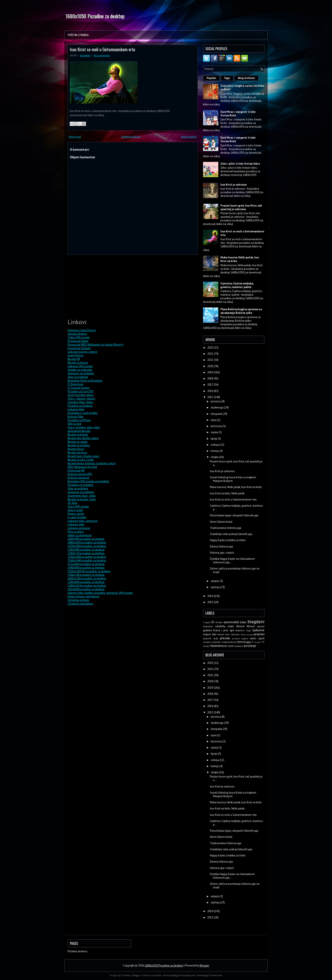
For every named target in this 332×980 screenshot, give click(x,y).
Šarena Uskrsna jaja (221, 547)
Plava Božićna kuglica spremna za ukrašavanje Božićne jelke (241, 311)
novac (243, 634)
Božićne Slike (75, 417)
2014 (211, 596)
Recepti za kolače (78, 363)
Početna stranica (78, 35)
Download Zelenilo (79, 348)
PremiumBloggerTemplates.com (179, 975)
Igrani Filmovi (75, 355)
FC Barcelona (75, 384)
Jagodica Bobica (77, 334)
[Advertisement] (99, 286)
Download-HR (76, 471)
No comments (102, 55)
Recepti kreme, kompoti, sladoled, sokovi (92, 463)
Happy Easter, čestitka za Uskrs (228, 540)
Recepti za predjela (79, 445)
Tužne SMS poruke (79, 337)
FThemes (126, 975)
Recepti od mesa (77, 453)
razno (253, 638)
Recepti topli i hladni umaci (83, 456)
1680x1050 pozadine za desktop (87, 542)
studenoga (217, 407)
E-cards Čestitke (77, 517)
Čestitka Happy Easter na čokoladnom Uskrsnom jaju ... (232, 561)
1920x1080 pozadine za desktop (87, 546)
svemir (207, 642)
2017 (210, 385)
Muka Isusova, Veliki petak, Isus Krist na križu (236, 487)
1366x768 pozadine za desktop (86, 575)
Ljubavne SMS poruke (80, 366)
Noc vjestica (233, 634)
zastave (239, 646)
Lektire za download (80, 535)
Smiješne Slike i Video (80, 402)
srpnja (215, 432)
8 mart (219, 622)
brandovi (208, 626)
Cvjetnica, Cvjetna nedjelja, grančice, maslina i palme (237, 285)
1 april (207, 622)
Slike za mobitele (78, 377)
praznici (259, 634)
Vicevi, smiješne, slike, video (84, 427)
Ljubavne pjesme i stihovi (82, 352)
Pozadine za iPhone (79, 420)
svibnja (215, 445)
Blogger (204, 966)
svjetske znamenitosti (224, 642)
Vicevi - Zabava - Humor (81, 399)
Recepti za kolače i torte (82, 499)
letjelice (240, 630)
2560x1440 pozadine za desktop (87, 560)
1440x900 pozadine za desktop (86, 568)
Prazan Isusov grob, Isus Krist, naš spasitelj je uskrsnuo (241, 207)
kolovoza (217, 426)
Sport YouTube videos (81, 395)
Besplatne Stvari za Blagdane (85, 381)
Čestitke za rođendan (80, 370)
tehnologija (244, 642)
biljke (243, 622)
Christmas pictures (78, 600)
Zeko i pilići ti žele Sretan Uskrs (240, 164)
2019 (211, 372)
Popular (211, 78)
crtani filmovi (236, 626)
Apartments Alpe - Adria (82, 496)
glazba (261, 626)
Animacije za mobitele (81, 373)
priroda (225, 638)
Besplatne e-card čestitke (83, 413)
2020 (211, 366)
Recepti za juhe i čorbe (81, 460)
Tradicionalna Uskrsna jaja (225, 528)
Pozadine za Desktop (80, 406)
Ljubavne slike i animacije (83, 521)
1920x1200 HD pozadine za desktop (89, 571)
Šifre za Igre (74, 424)
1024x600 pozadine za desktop (86, 589)
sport (261, 638)
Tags (227, 78)
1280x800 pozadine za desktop (86, 582)
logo (249, 630)
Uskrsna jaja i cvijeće (222, 553)
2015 (211, 397)
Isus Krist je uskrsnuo (234, 185)
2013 (211, 602)
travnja (215, 451)
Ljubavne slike (76, 524)
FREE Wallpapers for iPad (82, 467)
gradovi (207, 630)
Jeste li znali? (75, 510)
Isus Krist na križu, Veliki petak (227, 493)
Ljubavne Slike (76, 409)
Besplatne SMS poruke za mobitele (88, 481)
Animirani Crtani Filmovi (82, 330)
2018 (211, 378)
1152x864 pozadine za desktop (86, 564)
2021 (211, 360)
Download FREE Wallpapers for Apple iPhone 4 (95, 345)
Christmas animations (80, 604)
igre (232, 630)
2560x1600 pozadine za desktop (87, 557)
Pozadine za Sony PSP (81, 391)
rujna (214, 420)
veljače (215, 581)
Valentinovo (219, 646)
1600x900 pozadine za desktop (86, 539)
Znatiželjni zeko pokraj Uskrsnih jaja (231, 534)
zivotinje (250, 646)
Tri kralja (256, 642)
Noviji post (75, 137)
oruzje (250, 634)
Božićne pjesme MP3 (80, 474)
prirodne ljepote (240, 638)
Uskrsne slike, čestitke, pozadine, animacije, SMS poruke (100, 593)
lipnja (214, 439)
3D (213, 622)
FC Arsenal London (79, 388)
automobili (231, 622)
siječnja (215, 587)
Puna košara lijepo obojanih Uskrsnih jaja (234, 515)
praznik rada (211, 638)
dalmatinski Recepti (79, 431)
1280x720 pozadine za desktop (86, 553)
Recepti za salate (77, 442)
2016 (211, 391)
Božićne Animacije (78, 478)
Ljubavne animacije (79, 528)
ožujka (215, 457)
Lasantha (157, 975)
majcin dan (210, 634)
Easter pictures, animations (83, 596)
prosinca (216, 401)
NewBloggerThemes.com (210, 975)
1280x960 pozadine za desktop (86, 550)
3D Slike (72, 503)
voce (231, 646)
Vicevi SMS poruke (78, 507)
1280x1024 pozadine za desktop (87, 586)
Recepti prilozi (76, 449)
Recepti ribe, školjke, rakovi (83, 438)
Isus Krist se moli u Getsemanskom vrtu (102, 49)
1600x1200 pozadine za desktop (87, 578)
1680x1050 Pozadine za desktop (95, 16)
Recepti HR (74, 359)
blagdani (85, 55)
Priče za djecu (76, 532)
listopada (217, 414)
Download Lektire (78, 341)
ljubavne (258, 630)
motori (221, 634)
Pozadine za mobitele (80, 485)
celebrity (220, 626)
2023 (211, 348)
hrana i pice (221, 630)
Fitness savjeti (76, 514)
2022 (211, 354)
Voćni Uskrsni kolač (221, 522)
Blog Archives (246, 78)
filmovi (251, 626)
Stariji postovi (189, 137)
